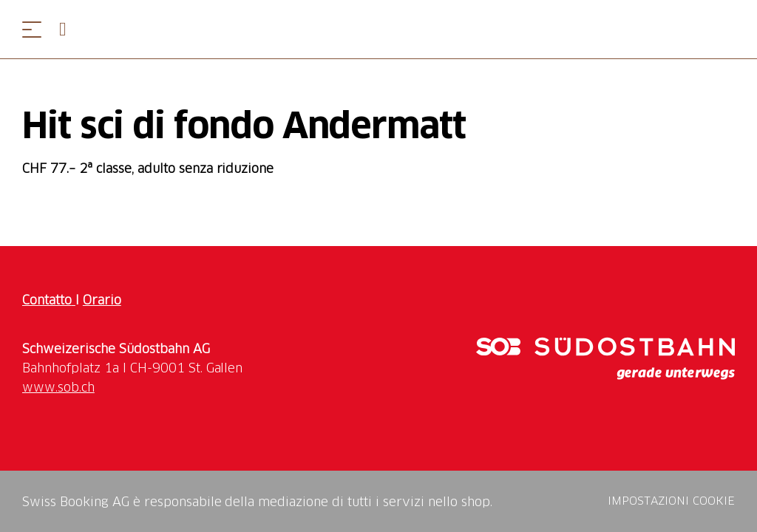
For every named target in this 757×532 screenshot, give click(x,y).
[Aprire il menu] (32, 29)
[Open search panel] (69, 29)
